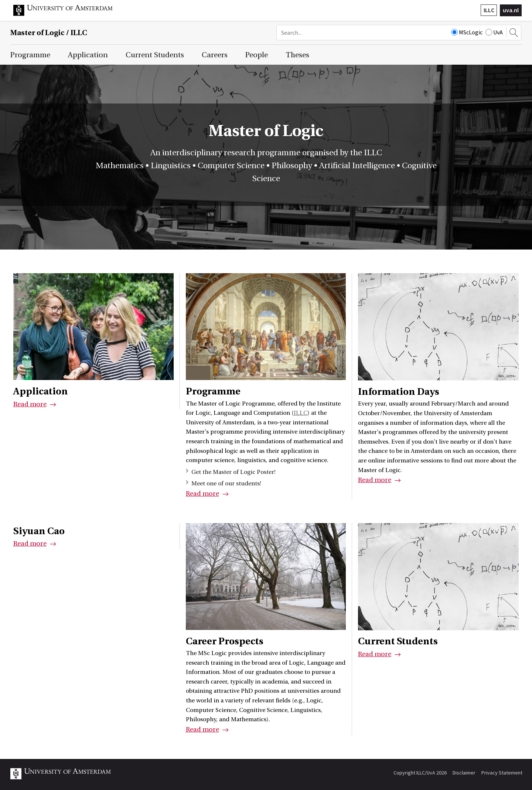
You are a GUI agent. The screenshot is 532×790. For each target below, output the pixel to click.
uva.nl (511, 10)
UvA (494, 32)
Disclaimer (464, 773)
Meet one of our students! (226, 484)
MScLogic (467, 32)
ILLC (489, 10)
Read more (30, 404)
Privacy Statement (502, 773)
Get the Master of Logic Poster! (233, 472)
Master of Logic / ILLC (49, 33)
